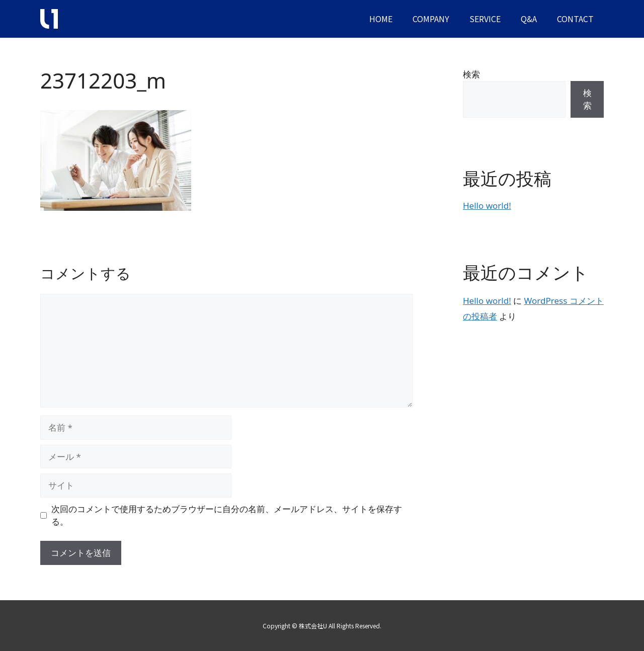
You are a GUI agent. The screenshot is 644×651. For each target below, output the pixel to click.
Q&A (529, 19)
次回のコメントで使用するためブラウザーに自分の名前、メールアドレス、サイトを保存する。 (227, 515)
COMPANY (431, 19)
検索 (471, 74)
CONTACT (575, 19)
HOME (381, 19)
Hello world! (487, 206)
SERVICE (485, 19)
